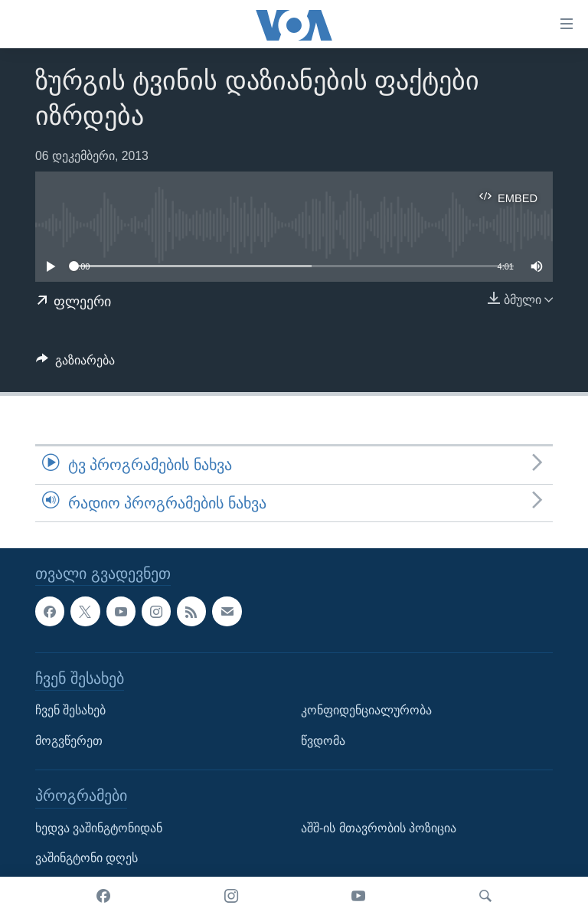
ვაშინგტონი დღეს (87, 858)
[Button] (75, 364)
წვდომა (323, 741)
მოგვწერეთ (69, 741)
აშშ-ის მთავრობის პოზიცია (379, 828)
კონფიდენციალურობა (366, 710)
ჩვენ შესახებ (70, 710)
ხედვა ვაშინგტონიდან (99, 828)
